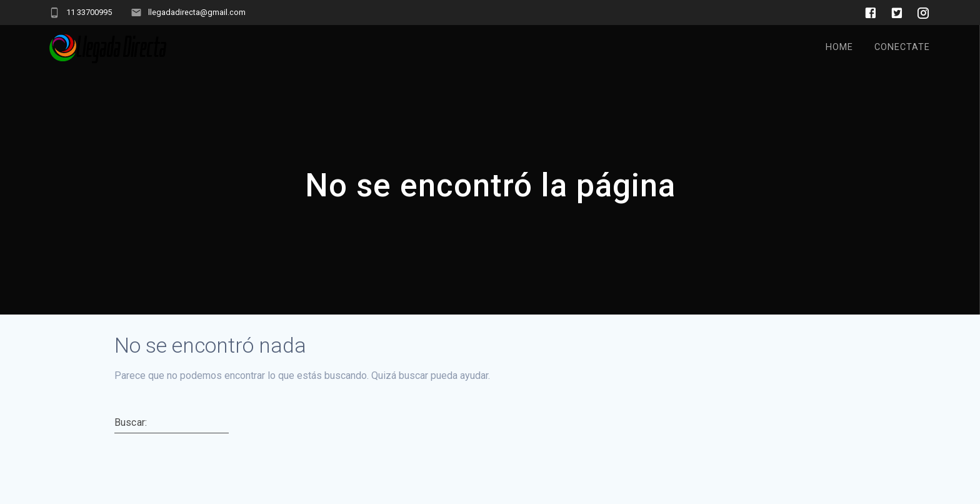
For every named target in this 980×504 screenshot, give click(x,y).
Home (839, 47)
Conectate (902, 47)
